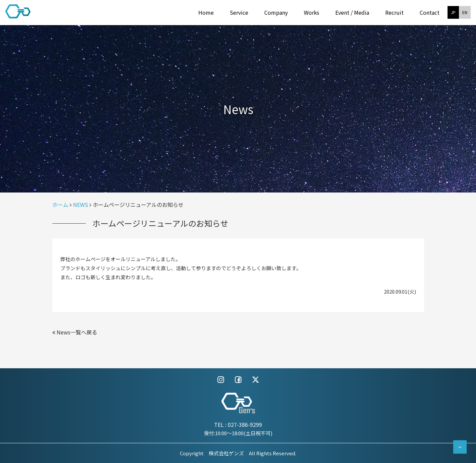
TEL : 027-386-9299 (238, 425)
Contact (430, 12)
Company (276, 12)
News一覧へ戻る (75, 332)
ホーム (60, 205)
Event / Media (352, 12)
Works (312, 12)
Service (239, 12)
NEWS (81, 205)
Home (206, 12)
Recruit (394, 12)
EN (465, 12)
